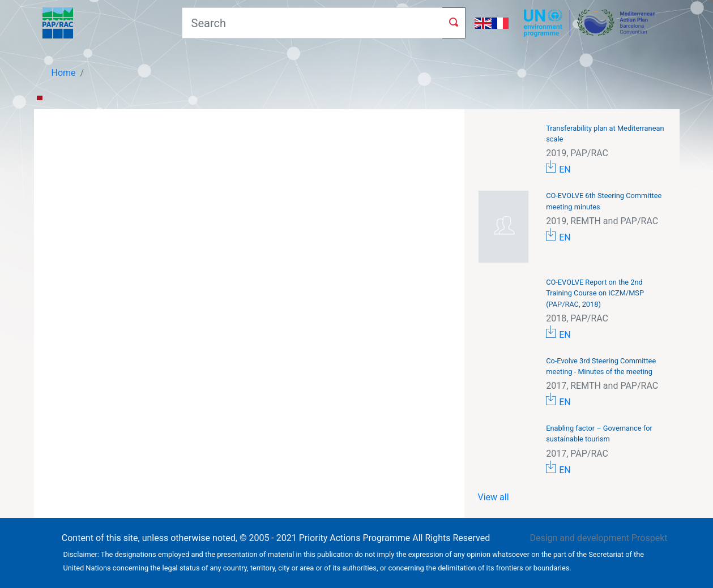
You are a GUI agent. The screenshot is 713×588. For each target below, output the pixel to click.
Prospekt (650, 538)
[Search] (312, 23)
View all (494, 497)
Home (64, 73)
